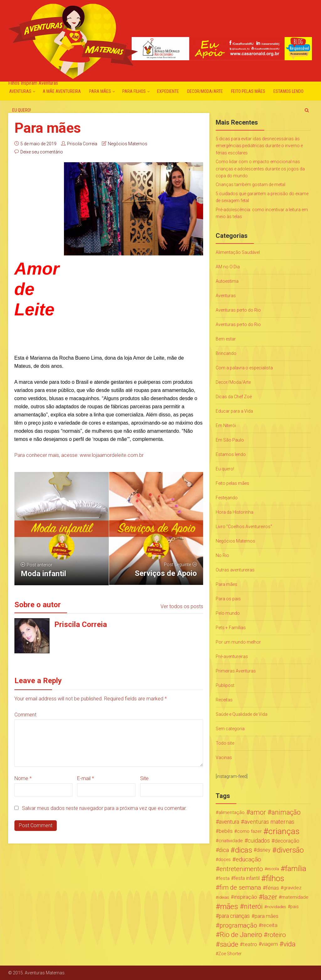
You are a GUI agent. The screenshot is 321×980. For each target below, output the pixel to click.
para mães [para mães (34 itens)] (266, 916)
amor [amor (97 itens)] (258, 812)
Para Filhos (134, 91)
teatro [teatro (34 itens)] (250, 944)
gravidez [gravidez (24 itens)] (292, 888)
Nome (23, 778)
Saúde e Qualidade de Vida (242, 714)
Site (144, 778)
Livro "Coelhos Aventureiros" (244, 527)
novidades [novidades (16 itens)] (276, 907)
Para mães (100, 91)
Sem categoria (230, 729)
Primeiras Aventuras (236, 671)
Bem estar (226, 339)
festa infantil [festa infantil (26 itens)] (247, 878)
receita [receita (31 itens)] (270, 925)
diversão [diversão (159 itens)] (290, 850)
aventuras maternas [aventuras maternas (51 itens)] (269, 822)
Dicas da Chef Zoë (234, 397)
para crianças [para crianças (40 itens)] (234, 916)
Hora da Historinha (234, 512)
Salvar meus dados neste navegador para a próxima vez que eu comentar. (104, 808)
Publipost (225, 685)
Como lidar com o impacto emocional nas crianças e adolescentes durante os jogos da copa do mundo (260, 169)
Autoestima (227, 281)
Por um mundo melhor (238, 642)
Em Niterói (226, 426)
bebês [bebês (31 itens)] (226, 831)
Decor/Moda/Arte (205, 91)
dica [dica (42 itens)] (224, 850)
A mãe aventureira (62, 91)
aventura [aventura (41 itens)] (229, 822)
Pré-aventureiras (232, 656)
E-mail (86, 778)
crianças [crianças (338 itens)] (284, 831)
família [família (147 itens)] (296, 869)
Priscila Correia (82, 144)
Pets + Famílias (231, 628)
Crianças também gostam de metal (250, 185)
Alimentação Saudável (238, 252)
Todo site (225, 743)
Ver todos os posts (182, 606)
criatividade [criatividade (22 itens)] (231, 841)
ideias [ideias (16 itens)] (224, 897)
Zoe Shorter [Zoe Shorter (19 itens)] (230, 954)
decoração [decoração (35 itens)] (287, 841)
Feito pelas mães (248, 91)
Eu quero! (22, 110)
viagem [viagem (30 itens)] (270, 944)
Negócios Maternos (128, 144)
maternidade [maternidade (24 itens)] (295, 897)
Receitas (224, 700)
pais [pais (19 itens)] (295, 907)
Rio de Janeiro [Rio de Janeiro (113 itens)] (241, 935)
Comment (25, 715)
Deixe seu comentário (42, 152)
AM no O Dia (228, 267)
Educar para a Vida (234, 411)
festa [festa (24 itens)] (224, 878)
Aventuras (20, 91)
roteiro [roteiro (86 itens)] (277, 935)
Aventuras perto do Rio (238, 310)
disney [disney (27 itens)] (263, 850)
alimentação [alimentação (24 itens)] (232, 812)
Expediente (168, 91)
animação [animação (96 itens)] (286, 812)
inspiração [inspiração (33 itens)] (245, 897)
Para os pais (228, 599)
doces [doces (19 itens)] (224, 860)
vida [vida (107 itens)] (289, 944)
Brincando (226, 353)
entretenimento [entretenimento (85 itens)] (241, 869)
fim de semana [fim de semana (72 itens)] (240, 888)
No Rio (222, 555)
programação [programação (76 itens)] (238, 925)
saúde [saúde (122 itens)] (229, 944)
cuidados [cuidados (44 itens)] (259, 841)
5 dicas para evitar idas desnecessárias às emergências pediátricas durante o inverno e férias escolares (259, 146)
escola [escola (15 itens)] (273, 869)
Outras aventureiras (235, 570)
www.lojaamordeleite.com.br (112, 455)
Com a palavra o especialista (244, 368)
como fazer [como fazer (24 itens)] (249, 831)
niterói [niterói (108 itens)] (253, 907)
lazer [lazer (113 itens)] (270, 897)
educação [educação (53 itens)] (248, 860)
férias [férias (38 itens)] (272, 888)
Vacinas (224, 758)
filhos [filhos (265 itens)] (275, 878)
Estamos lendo (288, 91)
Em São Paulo (230, 440)
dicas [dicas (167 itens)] (243, 850)
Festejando (227, 498)
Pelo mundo (228, 613)
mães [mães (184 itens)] (229, 907)
